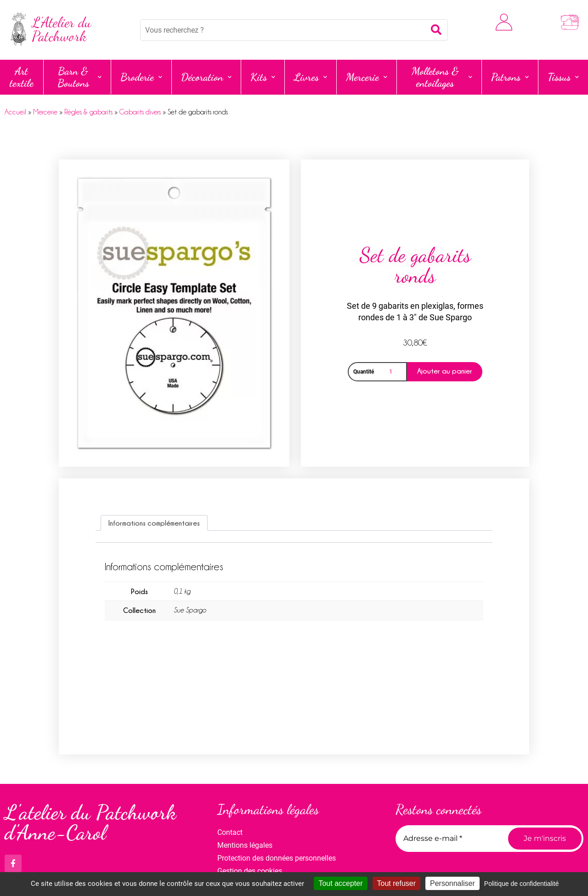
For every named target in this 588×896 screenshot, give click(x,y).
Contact (230, 832)
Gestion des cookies (250, 871)
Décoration (206, 77)
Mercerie (367, 77)
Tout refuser (396, 883)
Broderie (141, 77)
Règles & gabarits (88, 112)
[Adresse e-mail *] (448, 839)
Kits (263, 77)
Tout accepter (340, 883)
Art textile (22, 77)
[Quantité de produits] (392, 372)
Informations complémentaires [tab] (154, 523)
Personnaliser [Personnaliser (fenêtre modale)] (452, 883)
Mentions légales (245, 845)
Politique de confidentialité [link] (522, 884)
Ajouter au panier (445, 371)
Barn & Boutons (80, 77)
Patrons (510, 77)
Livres (311, 77)
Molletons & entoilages (442, 77)
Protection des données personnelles (277, 858)
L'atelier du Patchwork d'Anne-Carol (90, 823)
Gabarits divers (140, 112)
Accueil (15, 112)
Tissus (563, 77)
